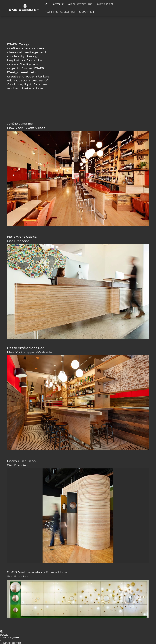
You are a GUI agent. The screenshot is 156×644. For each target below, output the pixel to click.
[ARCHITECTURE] (80, 4)
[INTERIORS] (105, 4)
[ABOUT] (58, 4)
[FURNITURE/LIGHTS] (60, 12)
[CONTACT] (87, 12)
